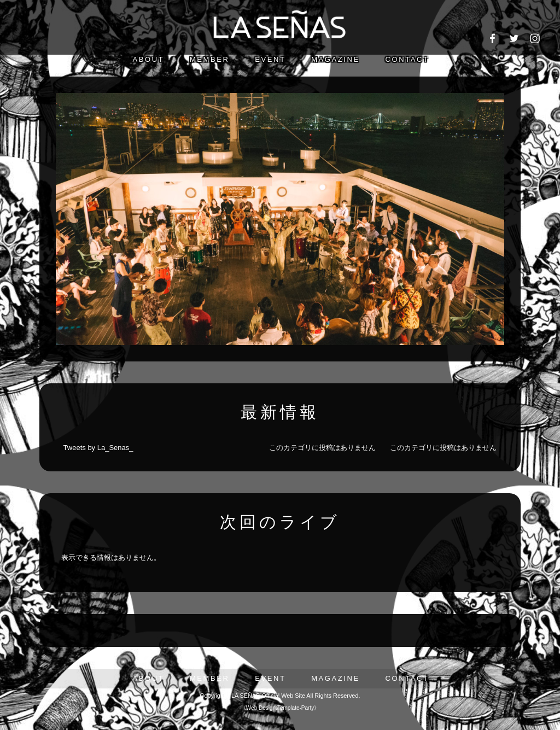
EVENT (270, 59)
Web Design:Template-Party (280, 708)
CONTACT (407, 59)
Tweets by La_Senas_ (98, 448)
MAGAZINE (336, 59)
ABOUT (148, 59)
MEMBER (210, 59)
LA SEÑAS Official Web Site (268, 696)
